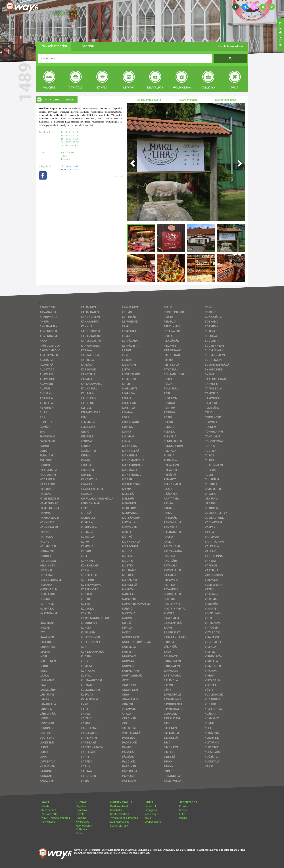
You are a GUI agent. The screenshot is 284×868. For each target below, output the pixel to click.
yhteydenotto (280, 34)
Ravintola (81, 810)
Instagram (151, 810)
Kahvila (80, 814)
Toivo (225, 100)
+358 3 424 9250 (69, 169)
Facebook (151, 806)
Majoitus (81, 806)
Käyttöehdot (49, 810)
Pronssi (184, 806)
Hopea (183, 810)
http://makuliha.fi (70, 166)
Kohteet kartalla (120, 814)
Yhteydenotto (50, 814)
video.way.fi (151, 814)
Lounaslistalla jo (120, 822)
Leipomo (81, 818)
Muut (79, 833)
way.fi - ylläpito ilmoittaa (56, 818)
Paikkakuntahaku (120, 806)
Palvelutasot (49, 822)
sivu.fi (148, 818)
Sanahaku (116, 810)
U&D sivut (65, 13)
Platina (183, 818)
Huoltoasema (84, 826)
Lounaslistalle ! (154, 822)
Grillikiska (81, 829)
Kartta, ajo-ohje (119, 826)
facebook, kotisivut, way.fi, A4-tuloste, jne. (66, 37)
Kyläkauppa (83, 822)
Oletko (188, 100)
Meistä (45, 806)
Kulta (182, 814)
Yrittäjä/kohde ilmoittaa (124, 818)
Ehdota (149, 100)
